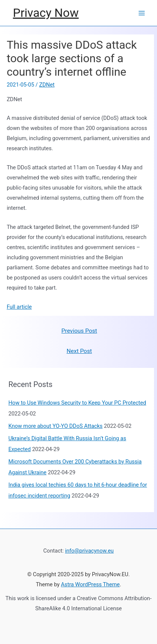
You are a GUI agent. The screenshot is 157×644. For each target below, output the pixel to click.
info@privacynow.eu (89, 551)
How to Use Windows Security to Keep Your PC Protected (77, 403)
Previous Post (79, 331)
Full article (19, 307)
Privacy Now (46, 13)
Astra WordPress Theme (90, 584)
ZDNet (47, 85)
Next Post (79, 351)
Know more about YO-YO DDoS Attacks (55, 426)
